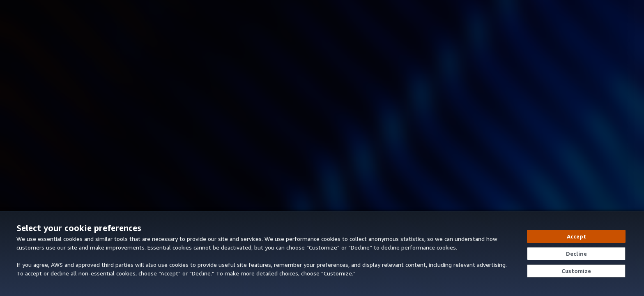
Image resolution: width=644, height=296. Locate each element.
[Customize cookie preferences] (576, 271)
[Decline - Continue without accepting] (576, 254)
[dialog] (322, 253)
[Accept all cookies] (576, 236)
